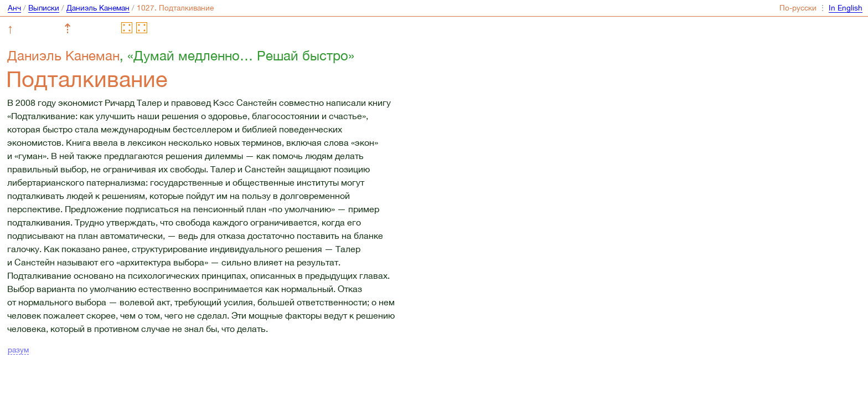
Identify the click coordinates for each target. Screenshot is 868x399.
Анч (14, 8)
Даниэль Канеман (98, 8)
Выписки (44, 8)
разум (18, 350)
